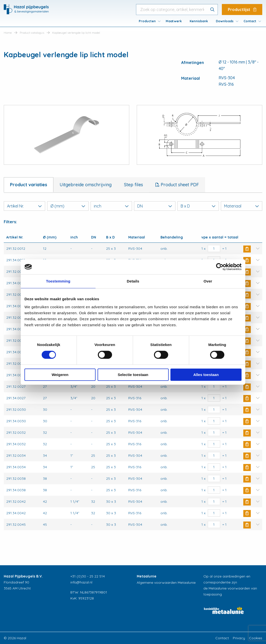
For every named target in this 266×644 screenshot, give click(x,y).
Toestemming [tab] (58, 281)
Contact (250, 21)
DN (155, 206)
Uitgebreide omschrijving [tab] (86, 185)
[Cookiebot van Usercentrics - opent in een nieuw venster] (220, 267)
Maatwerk (174, 21)
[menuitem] (148, 21)
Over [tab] (208, 281)
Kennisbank (199, 21)
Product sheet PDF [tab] (179, 185)
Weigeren (60, 375)
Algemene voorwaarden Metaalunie (166, 582)
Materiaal (242, 206)
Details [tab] (133, 281)
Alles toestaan (206, 375)
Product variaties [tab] (29, 185)
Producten (147, 21)
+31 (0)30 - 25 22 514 (88, 576)
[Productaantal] (214, 248)
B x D (198, 206)
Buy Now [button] (247, 249)
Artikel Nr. (24, 206)
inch (111, 206)
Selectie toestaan (133, 375)
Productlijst (242, 9)
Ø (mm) (68, 206)
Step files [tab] (133, 185)
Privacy (239, 638)
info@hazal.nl (81, 582)
